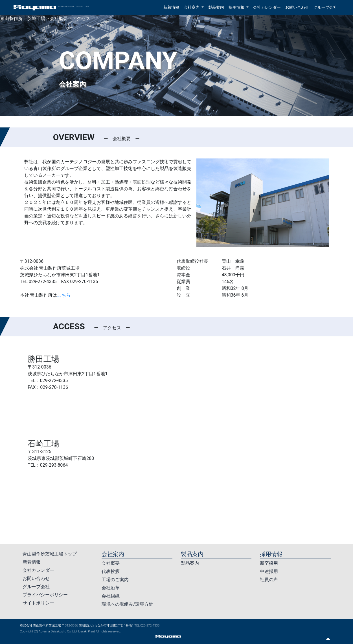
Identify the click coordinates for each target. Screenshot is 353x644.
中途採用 (269, 571)
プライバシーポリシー (45, 595)
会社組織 (111, 596)
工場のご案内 (115, 580)
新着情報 (171, 7)
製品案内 (216, 7)
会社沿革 (111, 588)
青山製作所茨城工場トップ (50, 554)
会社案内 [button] (192, 7)
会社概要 (111, 563)
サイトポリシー (38, 603)
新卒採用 (269, 563)
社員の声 (269, 580)
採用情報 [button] (237, 7)
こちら (64, 295)
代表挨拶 (111, 571)
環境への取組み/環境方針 (127, 604)
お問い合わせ (297, 7)
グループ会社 (325, 7)
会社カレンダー (267, 7)
